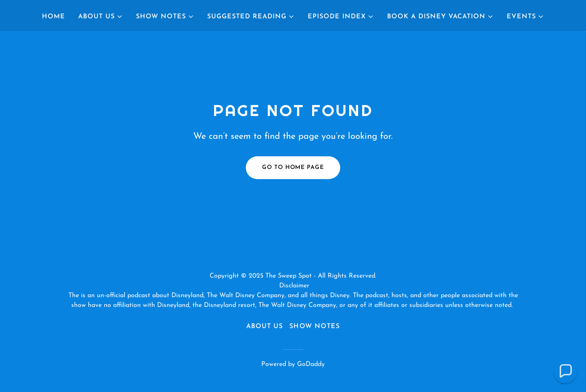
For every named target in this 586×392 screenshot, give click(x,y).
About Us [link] (265, 326)
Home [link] (54, 17)
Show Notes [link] (314, 326)
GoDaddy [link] (311, 364)
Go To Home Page (293, 168)
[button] (101, 17)
